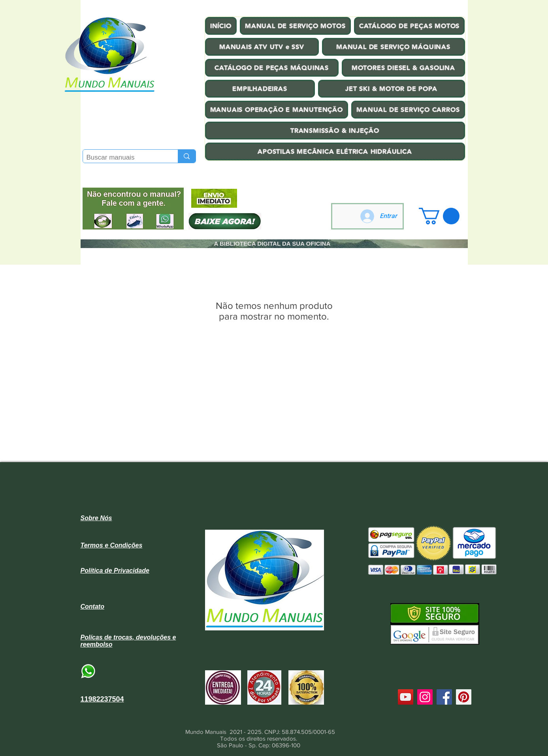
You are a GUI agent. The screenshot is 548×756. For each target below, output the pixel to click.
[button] (439, 216)
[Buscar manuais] (124, 158)
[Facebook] (444, 697)
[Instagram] (425, 697)
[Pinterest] (464, 697)
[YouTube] (406, 697)
